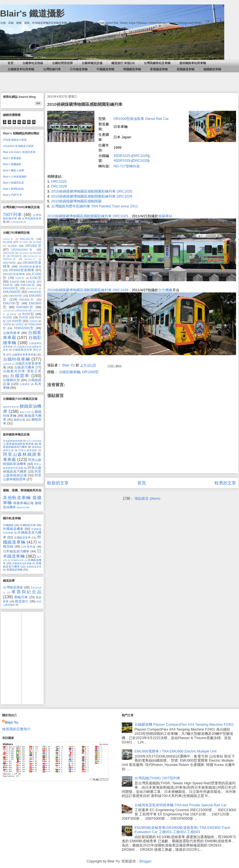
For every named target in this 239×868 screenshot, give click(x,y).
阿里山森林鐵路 (28, 450)
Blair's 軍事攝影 (12, 158)
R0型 (14, 314)
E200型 (36, 278)
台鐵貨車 (20, 376)
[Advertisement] (119, 80)
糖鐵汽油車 (25, 412)
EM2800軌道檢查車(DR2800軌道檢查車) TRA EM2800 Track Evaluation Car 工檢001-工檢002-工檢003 (182, 830)
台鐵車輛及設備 (92, 63)
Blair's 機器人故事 (13, 170)
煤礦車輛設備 (23, 503)
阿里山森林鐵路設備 (22, 473)
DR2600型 (30, 259)
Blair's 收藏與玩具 (13, 183)
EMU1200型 (11, 288)
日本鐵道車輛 (79, 69)
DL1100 (24, 242)
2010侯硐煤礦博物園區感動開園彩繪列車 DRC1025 (92, 191)
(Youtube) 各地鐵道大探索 (18, 146)
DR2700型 (9, 263)
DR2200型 (24, 253)
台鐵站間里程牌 (62, 63)
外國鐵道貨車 (22, 538)
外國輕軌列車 (28, 525)
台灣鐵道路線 (13, 587)
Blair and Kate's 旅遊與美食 (19, 152)
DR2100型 (9, 253)
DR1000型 (90, 372)
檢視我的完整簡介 (16, 729)
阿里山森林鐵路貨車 (22, 477)
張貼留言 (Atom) (147, 498)
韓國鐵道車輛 (132, 69)
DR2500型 (33, 256)
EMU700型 (12, 303)
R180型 (24, 317)
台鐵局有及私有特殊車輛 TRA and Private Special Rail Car (181, 805)
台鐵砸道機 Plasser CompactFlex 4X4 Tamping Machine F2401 (184, 724)
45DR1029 (122, 161)
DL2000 (37, 242)
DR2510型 (10, 259)
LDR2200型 (21, 311)
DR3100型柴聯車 (14, 274)
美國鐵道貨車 (34, 567)
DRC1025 (140, 156)
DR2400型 (17, 256)
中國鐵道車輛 (105, 69)
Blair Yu (12, 722)
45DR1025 (122, 156)
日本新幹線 (28, 547)
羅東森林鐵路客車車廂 (20, 444)
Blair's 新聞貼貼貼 (13, 189)
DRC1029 (140, 161)
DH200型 (8, 239)
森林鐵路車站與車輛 (193, 63)
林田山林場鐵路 (34, 441)
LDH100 (7, 311)
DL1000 (8, 242)
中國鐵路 (8, 525)
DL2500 (12, 246)
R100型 (28, 314)
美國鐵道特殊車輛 (22, 563)
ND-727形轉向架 (127, 166)
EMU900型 (25, 307)
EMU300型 (35, 292)
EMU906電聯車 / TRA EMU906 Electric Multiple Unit (176, 751)
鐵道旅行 (22, 601)
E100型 (20, 278)
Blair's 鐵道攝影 (32, 13)
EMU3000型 (12, 292)
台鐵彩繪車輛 (69, 372)
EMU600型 (27, 300)
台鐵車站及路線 (33, 63)
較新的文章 (58, 483)
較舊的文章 (225, 483)
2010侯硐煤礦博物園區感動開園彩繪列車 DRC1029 (92, 196)
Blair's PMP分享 (12, 195)
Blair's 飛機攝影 (12, 164)
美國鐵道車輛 (185, 69)
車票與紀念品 (26, 592)
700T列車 (13, 214)
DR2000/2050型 (23, 250)
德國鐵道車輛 (212, 69)
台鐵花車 (7, 364)
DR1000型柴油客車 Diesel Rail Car (141, 119)
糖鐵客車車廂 (9, 407)
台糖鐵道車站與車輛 (21, 69)
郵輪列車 (21, 597)
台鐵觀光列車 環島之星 (22, 371)
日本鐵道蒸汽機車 (16, 551)
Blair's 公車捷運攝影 (15, 177)
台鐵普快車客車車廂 (24, 355)
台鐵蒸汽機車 (24, 367)
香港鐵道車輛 (159, 69)
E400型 (31, 282)
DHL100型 (27, 239)
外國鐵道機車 (13, 529)
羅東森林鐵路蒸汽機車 (22, 445)
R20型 (17, 321)
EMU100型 (28, 285)
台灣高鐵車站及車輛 (157, 63)
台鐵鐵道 (25, 384)
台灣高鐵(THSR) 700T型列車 (157, 778)
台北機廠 (165, 290)
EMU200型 (32, 288)
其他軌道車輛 (17, 498)
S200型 (33, 321)
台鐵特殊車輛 (16, 359)
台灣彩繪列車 (52, 69)
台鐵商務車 (12, 333)
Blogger (145, 861)
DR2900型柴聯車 (30, 267)
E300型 (14, 282)
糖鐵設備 (19, 420)
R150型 (8, 317)
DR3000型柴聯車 (22, 270)
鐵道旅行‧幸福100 (123, 63)
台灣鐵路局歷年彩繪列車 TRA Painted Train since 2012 (95, 206)
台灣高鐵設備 (17, 222)
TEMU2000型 (24, 328)
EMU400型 (15, 296)
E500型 (8, 285)
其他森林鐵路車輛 (13, 441)
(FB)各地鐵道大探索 (15, 140)
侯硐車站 (165, 216)
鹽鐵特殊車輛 (23, 508)
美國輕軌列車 (17, 560)
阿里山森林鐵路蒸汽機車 (22, 470)
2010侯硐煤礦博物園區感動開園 (76, 201)
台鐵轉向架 (12, 380)
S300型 (7, 324)
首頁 (10, 63)
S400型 (19, 324)
